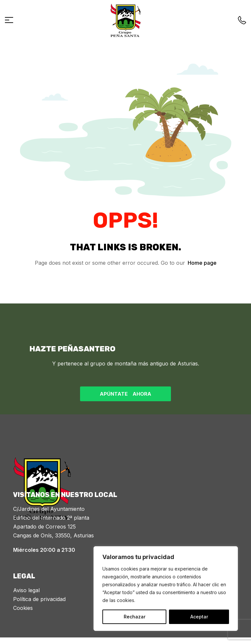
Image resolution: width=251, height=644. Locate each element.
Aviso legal (26, 590)
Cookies (23, 608)
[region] (166, 589)
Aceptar (199, 617)
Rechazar (135, 617)
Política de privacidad (39, 599)
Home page (202, 263)
